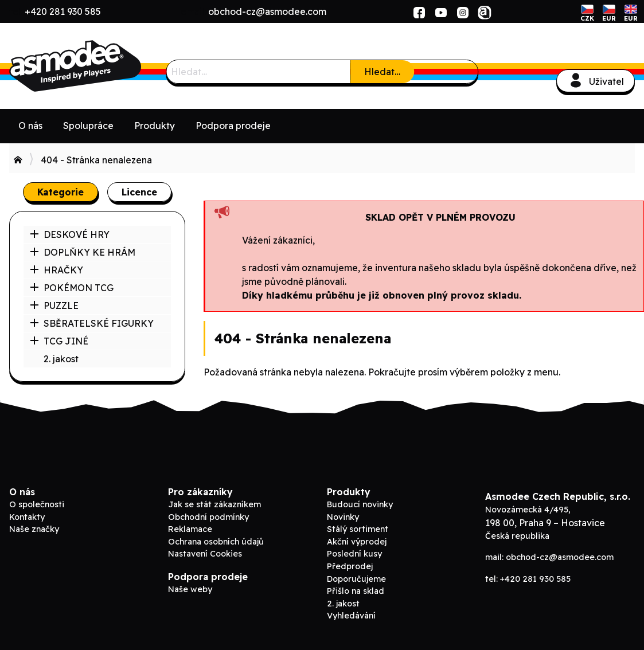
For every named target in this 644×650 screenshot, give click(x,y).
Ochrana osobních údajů (216, 542)
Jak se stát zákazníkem (214, 504)
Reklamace (190, 529)
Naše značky (34, 529)
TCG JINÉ (59, 341)
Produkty (155, 126)
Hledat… (382, 72)
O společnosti (37, 504)
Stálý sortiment (358, 529)
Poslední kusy (354, 554)
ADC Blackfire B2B (95, 66)
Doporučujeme (356, 579)
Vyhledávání (351, 616)
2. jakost (61, 359)
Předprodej (350, 566)
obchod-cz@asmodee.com (267, 11)
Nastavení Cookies (205, 554)
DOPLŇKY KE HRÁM (83, 252)
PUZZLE (54, 306)
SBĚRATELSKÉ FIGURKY (92, 323)
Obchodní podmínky (208, 517)
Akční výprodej (357, 542)
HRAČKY (56, 270)
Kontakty (27, 517)
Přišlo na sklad (356, 591)
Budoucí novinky (360, 504)
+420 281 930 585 (63, 11)
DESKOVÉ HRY (70, 234)
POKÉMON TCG (72, 288)
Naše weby (190, 589)
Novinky (343, 517)
